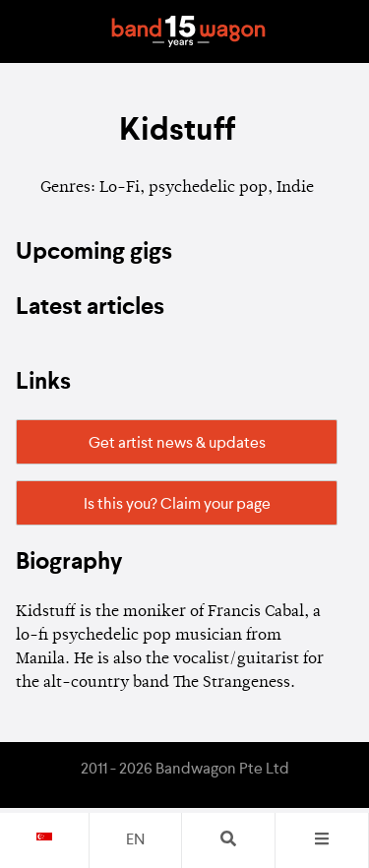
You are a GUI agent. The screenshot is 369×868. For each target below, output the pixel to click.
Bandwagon (189, 31)
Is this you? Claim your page (177, 505)
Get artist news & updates (177, 444)
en (135, 840)
